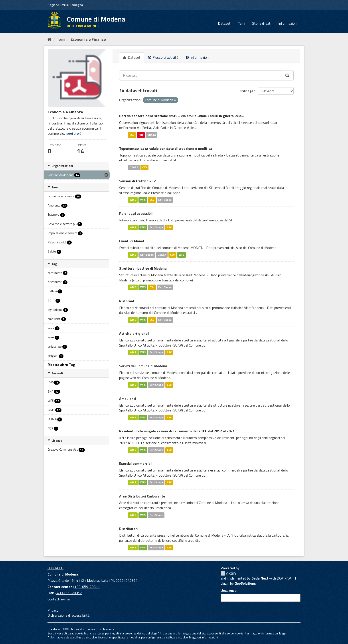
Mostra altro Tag (61, 365)
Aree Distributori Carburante (142, 496)
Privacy (53, 610)
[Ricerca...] (201, 75)
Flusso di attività (163, 57)
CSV (132, 135)
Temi (241, 23)
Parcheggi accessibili (136, 213)
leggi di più (73, 133)
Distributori (128, 529)
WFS (143, 200)
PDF (141, 135)
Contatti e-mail (59, 599)
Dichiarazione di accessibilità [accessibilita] (68, 615)
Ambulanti (128, 399)
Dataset (224, 23)
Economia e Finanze (88, 39)
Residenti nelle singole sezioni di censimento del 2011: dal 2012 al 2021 (177, 431)
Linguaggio (228, 590)
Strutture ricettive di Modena (143, 268)
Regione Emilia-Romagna (65, 5)
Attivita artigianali (134, 333)
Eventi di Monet (132, 241)
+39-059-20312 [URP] (69, 593)
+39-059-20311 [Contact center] (87, 587)
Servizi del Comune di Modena (143, 366)
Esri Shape (165, 200)
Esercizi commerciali (136, 463)
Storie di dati (262, 23)
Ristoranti (127, 301)
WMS (133, 200)
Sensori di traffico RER (137, 181)
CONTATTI (55, 568)
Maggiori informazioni (203, 637)
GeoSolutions (245, 583)
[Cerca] (288, 75)
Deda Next (260, 578)
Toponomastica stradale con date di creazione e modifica (166, 148)
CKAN (228, 573)
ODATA (152, 135)
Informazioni (288, 23)
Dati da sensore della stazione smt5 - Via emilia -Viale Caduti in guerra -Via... (182, 116)
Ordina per (247, 91)
